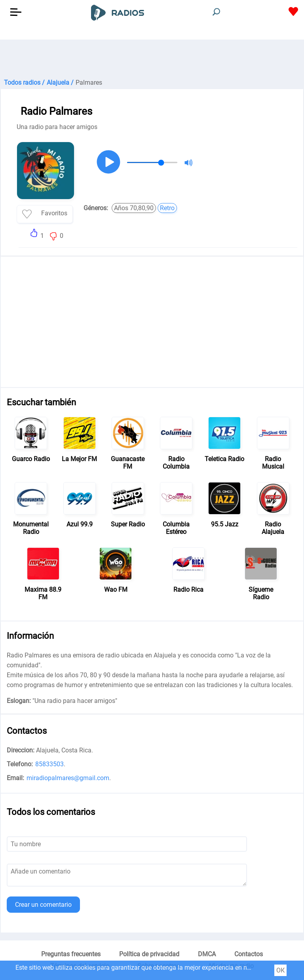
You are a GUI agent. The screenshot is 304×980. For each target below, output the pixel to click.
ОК (280, 970)
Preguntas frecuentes (71, 954)
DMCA (207, 954)
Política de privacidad (149, 954)
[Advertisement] (152, 59)
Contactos (249, 954)
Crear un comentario (43, 905)
